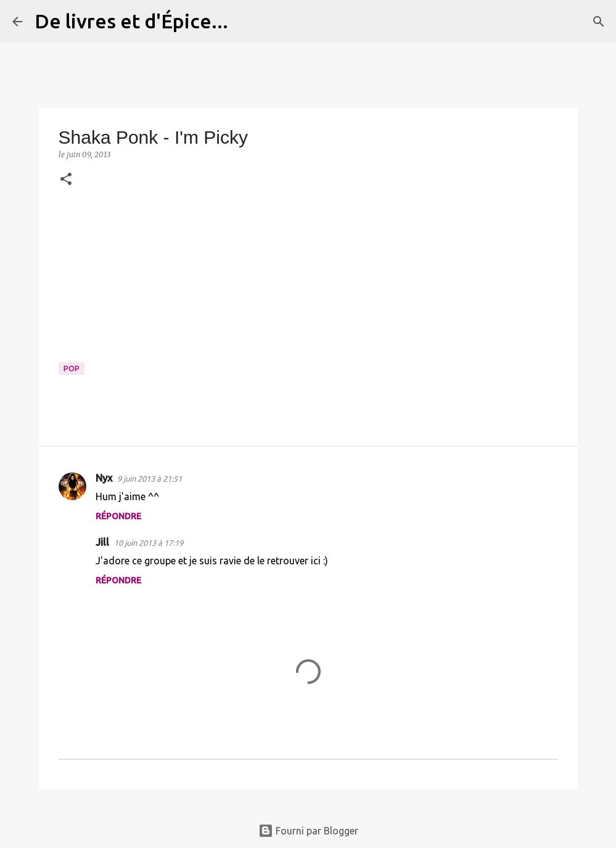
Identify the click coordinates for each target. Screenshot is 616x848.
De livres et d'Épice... (131, 21)
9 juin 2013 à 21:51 (150, 479)
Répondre (118, 516)
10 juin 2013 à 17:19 (149, 543)
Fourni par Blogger (308, 831)
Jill (102, 542)
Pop (72, 368)
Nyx (104, 478)
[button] (66, 180)
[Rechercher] (245, 22)
